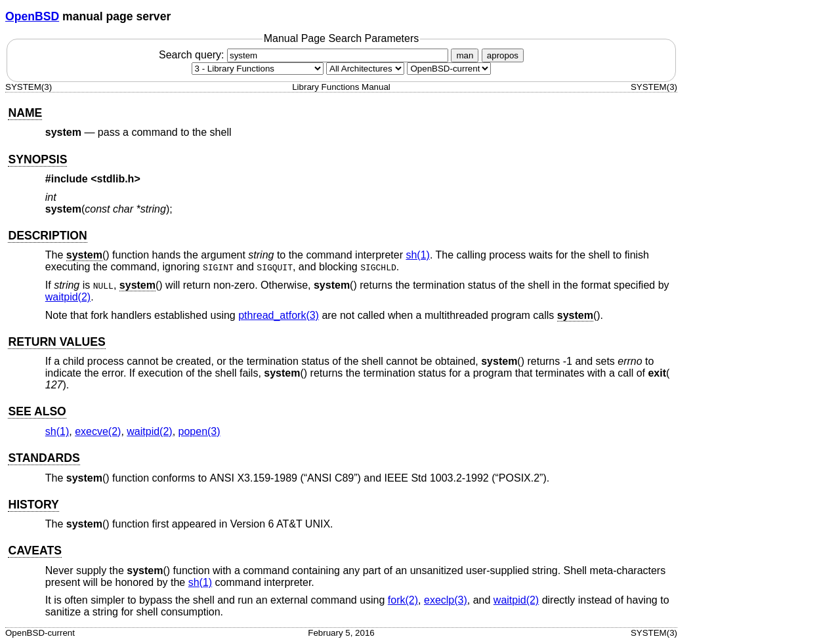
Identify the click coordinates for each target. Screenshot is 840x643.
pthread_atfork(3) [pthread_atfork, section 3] (279, 315)
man (465, 55)
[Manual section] (258, 69)
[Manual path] (449, 69)
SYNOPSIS (37, 159)
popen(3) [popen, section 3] (199, 431)
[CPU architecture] (365, 69)
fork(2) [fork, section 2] (403, 600)
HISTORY (33, 505)
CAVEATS (34, 550)
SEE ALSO (37, 411)
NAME (25, 113)
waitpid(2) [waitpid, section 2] (68, 297)
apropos (503, 55)
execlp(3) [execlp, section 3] (446, 600)
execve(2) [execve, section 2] (98, 431)
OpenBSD (32, 16)
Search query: (305, 55)
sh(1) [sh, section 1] (417, 255)
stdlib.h (116, 179)
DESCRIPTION (47, 236)
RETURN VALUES (56, 342)
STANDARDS (44, 458)
